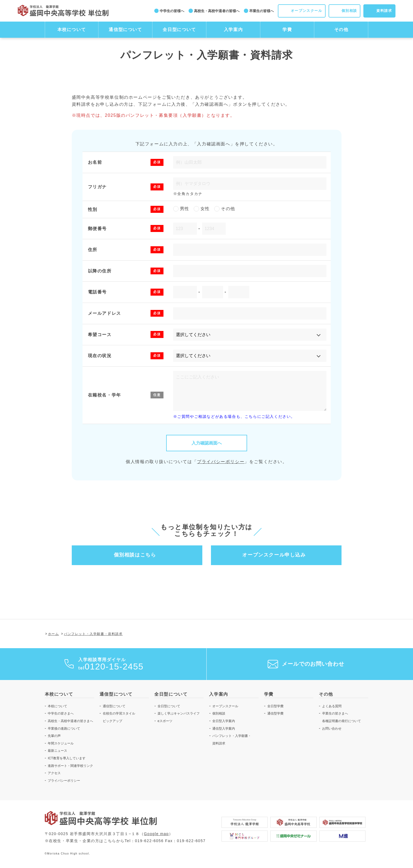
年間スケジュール (61, 743)
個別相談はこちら (135, 555)
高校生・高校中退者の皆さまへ (70, 721)
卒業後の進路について (64, 729)
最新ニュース (57, 751)
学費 (287, 30)
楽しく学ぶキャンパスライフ (179, 713)
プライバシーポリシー (221, 462)
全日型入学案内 (224, 721)
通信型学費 (275, 713)
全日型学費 (275, 706)
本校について (72, 30)
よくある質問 (332, 706)
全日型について (179, 30)
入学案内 (233, 30)
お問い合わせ (332, 729)
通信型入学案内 (224, 729)
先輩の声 (54, 736)
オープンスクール (225, 706)
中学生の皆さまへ (61, 713)
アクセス (54, 773)
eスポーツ (165, 721)
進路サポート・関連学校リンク (70, 766)
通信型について (125, 30)
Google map (156, 834)
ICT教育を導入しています (66, 758)
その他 (341, 30)
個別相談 (219, 713)
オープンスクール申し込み (274, 555)
